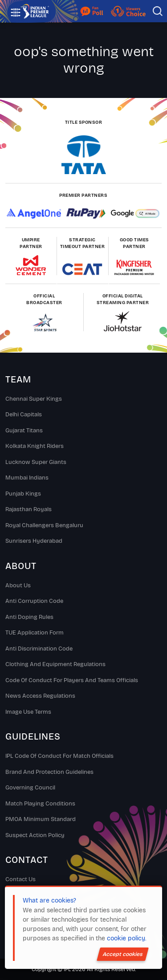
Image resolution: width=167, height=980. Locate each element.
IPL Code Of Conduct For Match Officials (59, 756)
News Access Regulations (40, 696)
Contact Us (20, 879)
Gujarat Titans (24, 431)
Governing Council (30, 788)
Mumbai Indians (27, 478)
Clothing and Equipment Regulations (55, 664)
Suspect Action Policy (35, 835)
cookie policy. (126, 938)
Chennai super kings (34, 399)
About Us (18, 586)
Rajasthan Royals (29, 509)
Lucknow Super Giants (36, 462)
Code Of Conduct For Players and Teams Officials (72, 680)
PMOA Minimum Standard (41, 819)
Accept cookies (123, 954)
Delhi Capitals (24, 415)
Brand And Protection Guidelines (49, 772)
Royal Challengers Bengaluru (44, 525)
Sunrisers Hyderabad (34, 541)
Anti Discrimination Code (39, 649)
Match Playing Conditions (40, 804)
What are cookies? (49, 901)
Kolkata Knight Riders (35, 446)
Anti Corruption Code (34, 601)
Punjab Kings (23, 494)
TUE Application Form (35, 633)
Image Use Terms (28, 712)
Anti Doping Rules (29, 617)
